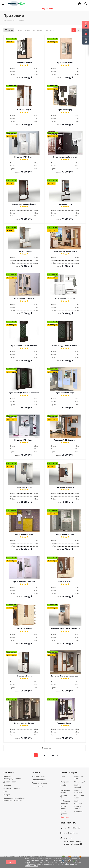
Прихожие (65, 817)
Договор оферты (10, 782)
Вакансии (7, 785)
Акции (63, 776)
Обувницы (78, 812)
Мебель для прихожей (79, 791)
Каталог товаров (69, 772)
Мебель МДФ (79, 782)
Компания (9, 772)
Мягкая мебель (63, 807)
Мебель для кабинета (65, 802)
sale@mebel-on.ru (71, 833)
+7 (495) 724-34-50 (46, 9)
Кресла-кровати (64, 813)
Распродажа (65, 782)
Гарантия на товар (39, 783)
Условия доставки (39, 780)
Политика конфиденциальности (12, 778)
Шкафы (64, 785)
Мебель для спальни (65, 791)
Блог (5, 792)
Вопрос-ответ (37, 786)
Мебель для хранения (79, 802)
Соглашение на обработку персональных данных (14, 799)
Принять (11, 862)
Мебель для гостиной (79, 786)
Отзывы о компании (12, 788)
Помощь (36, 772)
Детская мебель (64, 797)
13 (53, 755)
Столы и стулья (78, 807)
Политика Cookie (31, 866)
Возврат (7, 795)
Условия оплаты (39, 776)
